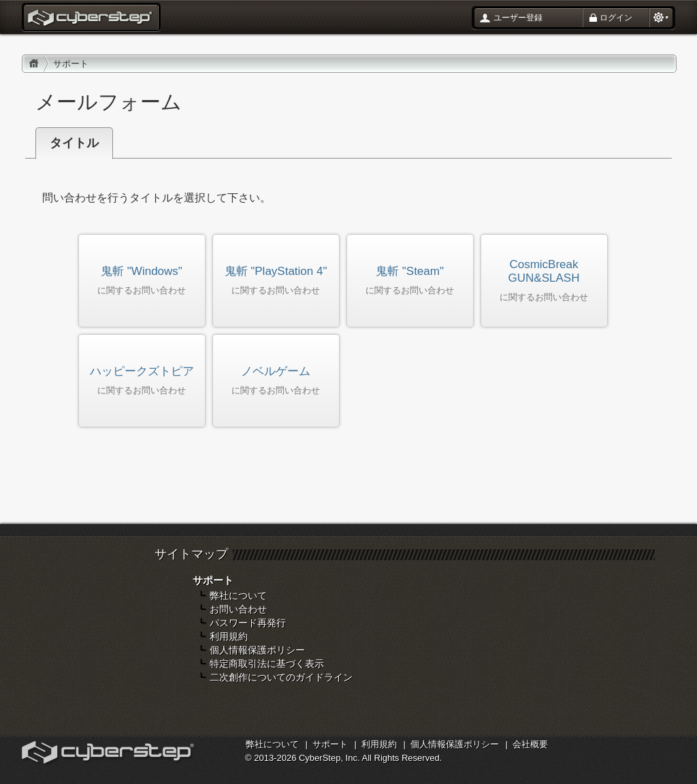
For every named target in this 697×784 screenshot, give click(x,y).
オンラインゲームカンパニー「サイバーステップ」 (109, 754)
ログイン (616, 18)
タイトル (74, 143)
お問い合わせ (238, 609)
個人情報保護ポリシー (257, 650)
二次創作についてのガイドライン (281, 677)
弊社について (238, 595)
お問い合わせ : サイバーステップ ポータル (91, 19)
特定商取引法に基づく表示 (267, 664)
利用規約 (229, 636)
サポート (330, 744)
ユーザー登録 (518, 18)
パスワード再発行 (248, 623)
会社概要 (530, 744)
